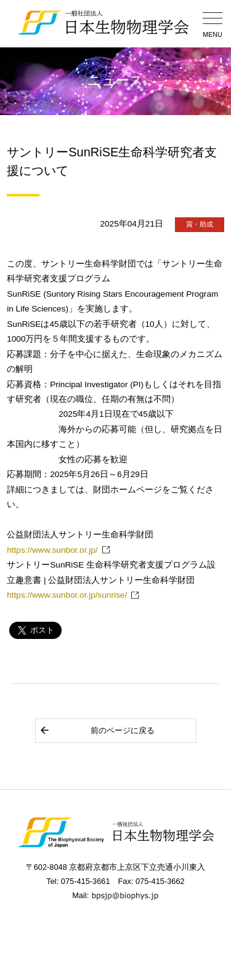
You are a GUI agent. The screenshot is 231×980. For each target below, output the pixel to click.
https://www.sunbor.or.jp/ (52, 550)
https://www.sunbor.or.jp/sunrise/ (67, 595)
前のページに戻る (97, 730)
